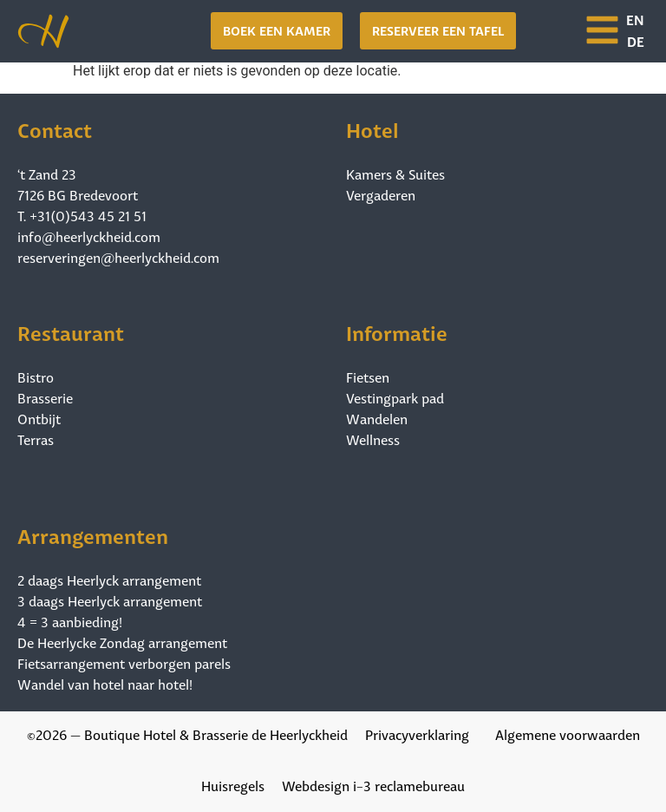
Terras (36, 439)
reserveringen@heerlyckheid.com (118, 256)
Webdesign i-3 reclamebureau (373, 785)
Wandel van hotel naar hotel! (105, 684)
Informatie (397, 331)
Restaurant (71, 331)
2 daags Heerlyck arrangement (109, 580)
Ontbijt (39, 418)
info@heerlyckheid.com (89, 236)
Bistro (36, 377)
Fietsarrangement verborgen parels (124, 663)
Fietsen (368, 377)
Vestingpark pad (395, 397)
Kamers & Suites (395, 174)
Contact (55, 128)
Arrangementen (93, 534)
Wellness (373, 439)
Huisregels (233, 785)
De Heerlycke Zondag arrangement (122, 642)
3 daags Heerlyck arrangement (110, 600)
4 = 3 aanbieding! (70, 621)
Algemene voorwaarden (568, 733)
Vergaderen (381, 194)
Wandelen (377, 418)
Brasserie (45, 397)
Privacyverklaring (417, 733)
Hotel (372, 128)
